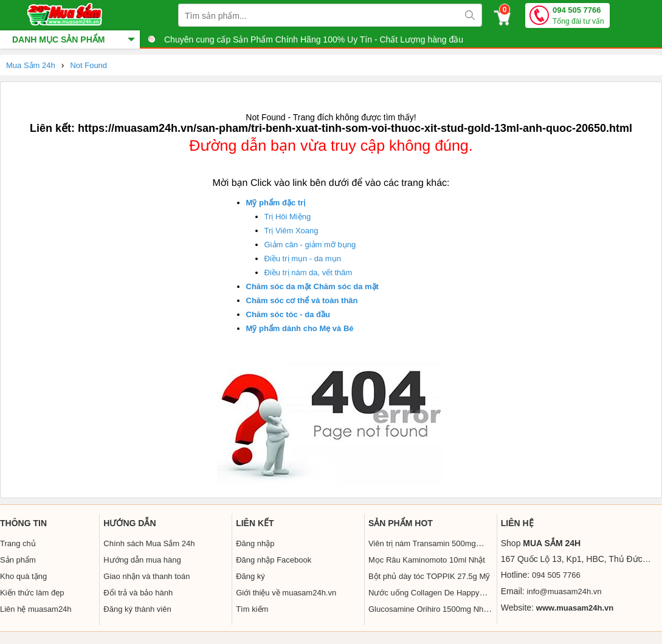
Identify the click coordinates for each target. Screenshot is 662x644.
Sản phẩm (18, 560)
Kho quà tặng (23, 576)
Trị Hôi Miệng (288, 217)
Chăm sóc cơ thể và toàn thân (302, 300)
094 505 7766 (578, 16)
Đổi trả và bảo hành (138, 593)
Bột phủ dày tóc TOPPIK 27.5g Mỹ (429, 576)
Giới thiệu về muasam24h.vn (286, 593)
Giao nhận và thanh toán (147, 576)
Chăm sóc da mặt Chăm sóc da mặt (312, 286)
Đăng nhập (255, 543)
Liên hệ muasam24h (36, 609)
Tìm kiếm (252, 609)
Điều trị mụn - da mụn (303, 259)
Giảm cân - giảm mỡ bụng (310, 245)
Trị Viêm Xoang (291, 231)
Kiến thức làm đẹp (32, 593)
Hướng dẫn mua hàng (142, 560)
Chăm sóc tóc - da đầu (288, 314)
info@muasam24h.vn (564, 591)
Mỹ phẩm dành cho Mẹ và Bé (300, 328)
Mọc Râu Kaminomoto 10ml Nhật (427, 560)
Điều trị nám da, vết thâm (309, 272)
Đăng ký (250, 576)
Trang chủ (18, 543)
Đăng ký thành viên (137, 609)
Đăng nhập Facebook (274, 560)
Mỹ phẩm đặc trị (276, 203)
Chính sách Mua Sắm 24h (149, 543)
